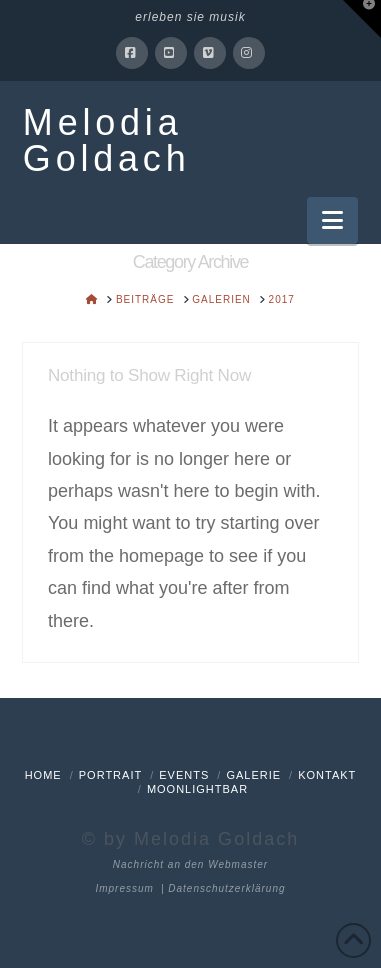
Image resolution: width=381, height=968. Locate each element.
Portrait (110, 775)
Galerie (253, 775)
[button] (332, 220)
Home (43, 775)
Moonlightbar (197, 789)
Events (184, 775)
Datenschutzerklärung (226, 888)
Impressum (124, 888)
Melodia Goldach (107, 141)
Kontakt (327, 775)
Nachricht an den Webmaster (190, 864)
